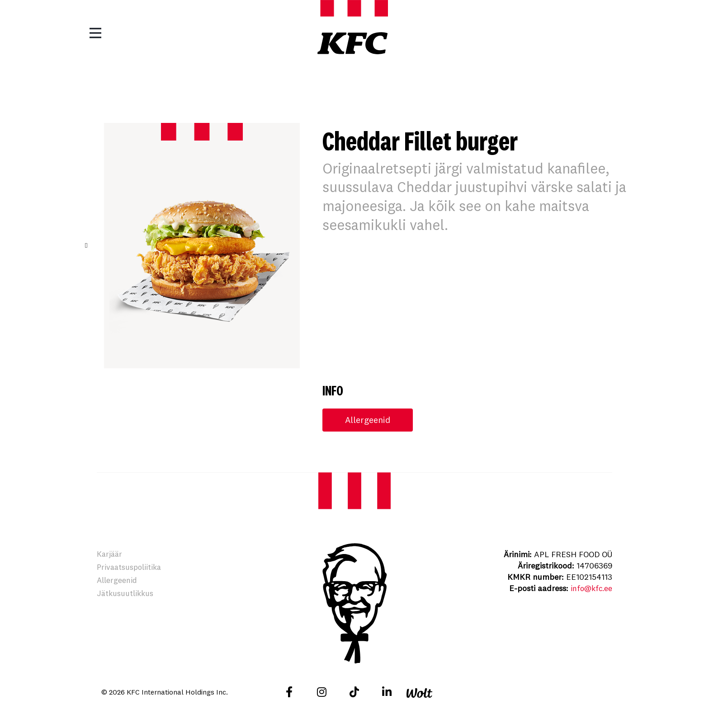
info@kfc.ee (590, 589)
